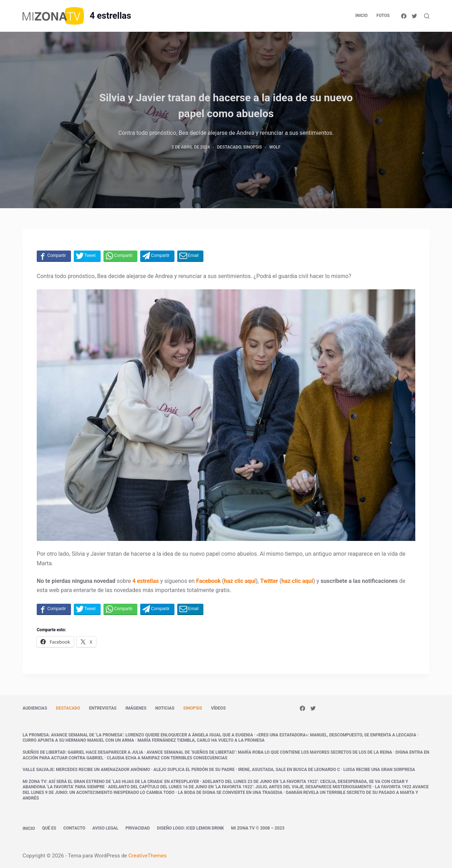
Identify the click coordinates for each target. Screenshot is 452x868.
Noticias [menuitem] (165, 708)
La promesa (36, 735)
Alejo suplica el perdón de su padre (194, 770)
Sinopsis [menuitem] (193, 708)
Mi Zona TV (34, 782)
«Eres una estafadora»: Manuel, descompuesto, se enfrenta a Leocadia (336, 735)
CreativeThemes (148, 856)
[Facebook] (404, 16)
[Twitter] (414, 16)
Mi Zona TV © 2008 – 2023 (258, 828)
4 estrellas (110, 16)
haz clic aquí (240, 581)
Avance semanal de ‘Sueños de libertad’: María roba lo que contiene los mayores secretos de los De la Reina (269, 752)
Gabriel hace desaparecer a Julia (106, 752)
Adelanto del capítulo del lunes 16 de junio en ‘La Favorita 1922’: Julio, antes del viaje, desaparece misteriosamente (240, 787)
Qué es (49, 828)
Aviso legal (106, 828)
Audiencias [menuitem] (35, 708)
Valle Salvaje (38, 770)
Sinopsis (253, 147)
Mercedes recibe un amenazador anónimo (103, 770)
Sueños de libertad (44, 752)
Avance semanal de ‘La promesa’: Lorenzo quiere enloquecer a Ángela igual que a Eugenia (152, 735)
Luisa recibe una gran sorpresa (379, 770)
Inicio (29, 828)
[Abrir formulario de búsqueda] (427, 16)
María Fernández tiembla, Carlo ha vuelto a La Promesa (201, 740)
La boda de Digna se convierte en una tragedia (230, 792)
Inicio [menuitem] (361, 16)
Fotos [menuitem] (383, 16)
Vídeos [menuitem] (218, 708)
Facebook (208, 581)
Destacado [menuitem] (68, 708)
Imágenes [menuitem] (136, 708)
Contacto (74, 828)
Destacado (229, 147)
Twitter (269, 581)
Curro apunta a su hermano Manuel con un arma (78, 740)
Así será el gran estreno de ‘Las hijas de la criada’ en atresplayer (124, 782)
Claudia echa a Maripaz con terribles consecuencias (167, 758)
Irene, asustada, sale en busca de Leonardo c (289, 770)
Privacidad (138, 828)
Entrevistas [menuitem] (103, 708)
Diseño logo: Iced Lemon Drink (190, 828)
